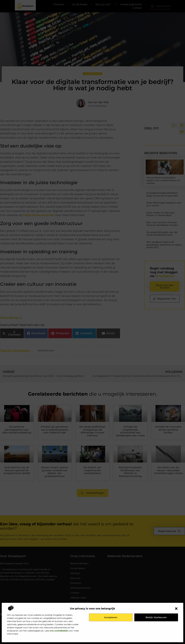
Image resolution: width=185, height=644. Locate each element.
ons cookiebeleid (59, 631)
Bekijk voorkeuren (156, 617)
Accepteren (111, 617)
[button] (176, 609)
